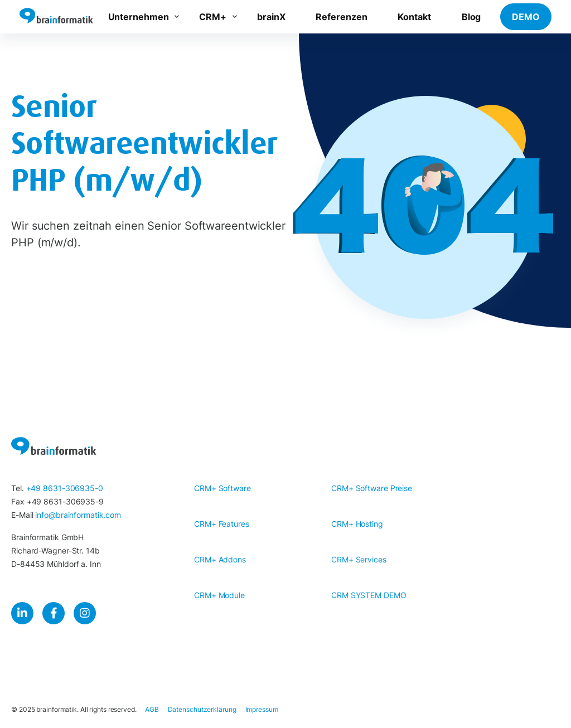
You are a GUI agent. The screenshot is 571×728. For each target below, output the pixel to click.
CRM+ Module (219, 595)
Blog (471, 17)
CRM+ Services (359, 559)
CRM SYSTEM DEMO (369, 595)
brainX (271, 17)
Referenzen (341, 17)
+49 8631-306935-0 (65, 488)
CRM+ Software (222, 488)
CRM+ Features (222, 524)
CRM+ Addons (220, 559)
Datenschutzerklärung (202, 709)
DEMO (526, 17)
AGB (152, 709)
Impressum (262, 709)
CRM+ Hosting (357, 524)
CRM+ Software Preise (372, 488)
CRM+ (213, 17)
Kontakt (414, 17)
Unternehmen (139, 17)
